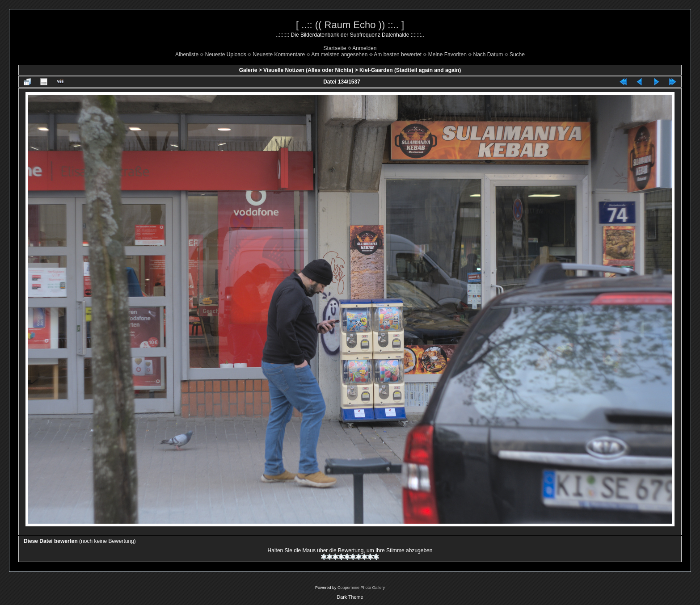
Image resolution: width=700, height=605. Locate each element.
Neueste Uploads (226, 55)
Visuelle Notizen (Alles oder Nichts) (308, 70)
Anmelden (364, 48)
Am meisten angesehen (339, 55)
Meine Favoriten (447, 55)
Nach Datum (488, 55)
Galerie (248, 70)
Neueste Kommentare (279, 55)
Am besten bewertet (398, 55)
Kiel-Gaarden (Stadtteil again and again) (410, 70)
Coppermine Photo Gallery (361, 588)
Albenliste (187, 55)
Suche (517, 55)
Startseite (335, 48)
